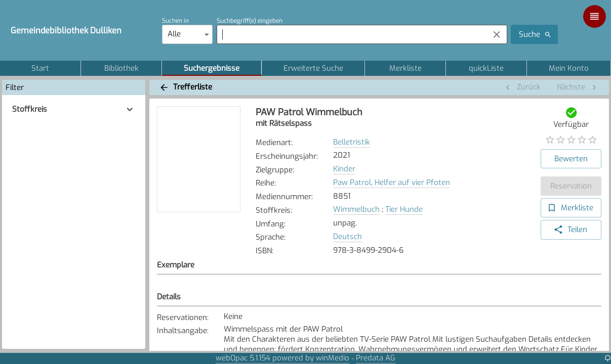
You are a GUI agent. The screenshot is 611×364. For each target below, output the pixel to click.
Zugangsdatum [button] (384, 287)
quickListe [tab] (486, 68)
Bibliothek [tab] (121, 68)
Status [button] (502, 287)
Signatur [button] (279, 287)
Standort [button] (182, 287)
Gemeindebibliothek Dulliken (66, 30)
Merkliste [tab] (405, 68)
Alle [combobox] (174, 34)
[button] (74, 109)
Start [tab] (40, 68)
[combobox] (350, 34)
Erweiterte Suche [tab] (313, 68)
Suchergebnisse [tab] (212, 68)
